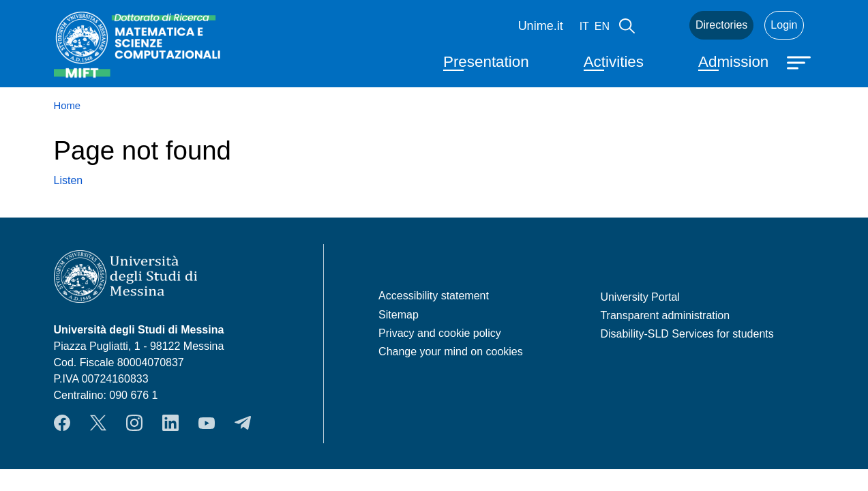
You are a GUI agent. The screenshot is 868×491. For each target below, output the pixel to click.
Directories (721, 25)
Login (784, 25)
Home (68, 106)
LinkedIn (170, 423)
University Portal (640, 297)
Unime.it (541, 26)
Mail (662, 25)
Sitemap (399, 315)
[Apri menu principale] (800, 61)
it (584, 26)
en (602, 26)
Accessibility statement (434, 296)
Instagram (134, 423)
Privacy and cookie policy (440, 333)
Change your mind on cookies (451, 352)
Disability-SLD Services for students (687, 334)
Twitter (98, 423)
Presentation (486, 62)
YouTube (207, 423)
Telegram (243, 423)
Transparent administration (665, 315)
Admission (733, 62)
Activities (614, 62)
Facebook (62, 423)
